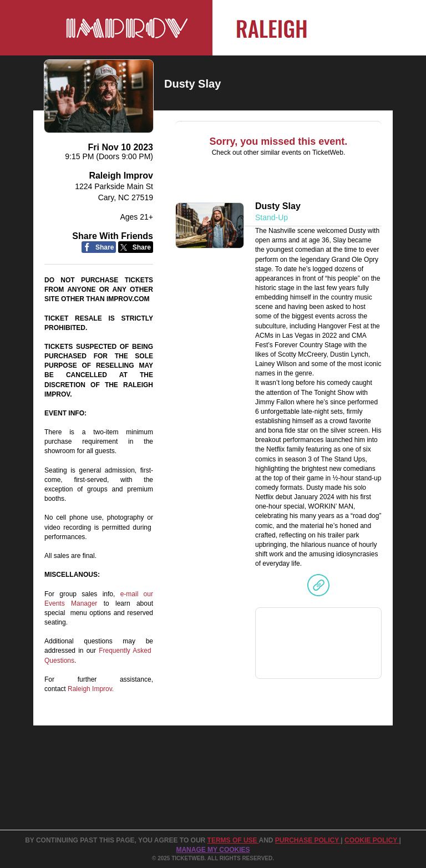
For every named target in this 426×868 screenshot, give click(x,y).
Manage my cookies (213, 850)
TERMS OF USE (233, 840)
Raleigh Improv (121, 176)
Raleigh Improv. (91, 689)
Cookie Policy (372, 840)
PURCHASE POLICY (308, 840)
